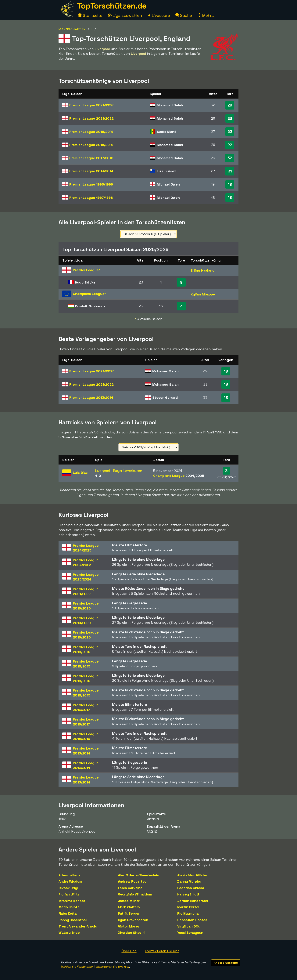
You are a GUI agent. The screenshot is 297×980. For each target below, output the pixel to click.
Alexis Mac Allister (192, 875)
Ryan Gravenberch (133, 920)
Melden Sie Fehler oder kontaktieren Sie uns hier (95, 967)
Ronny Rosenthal (73, 920)
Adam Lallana (70, 875)
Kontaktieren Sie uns (162, 951)
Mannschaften (72, 29)
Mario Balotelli (70, 907)
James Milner (129, 901)
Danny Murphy (189, 881)
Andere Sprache (226, 963)
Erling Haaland (203, 270)
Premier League (92, 105)
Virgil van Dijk (188, 926)
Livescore (159, 15)
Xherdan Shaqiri (131, 933)
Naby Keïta (68, 913)
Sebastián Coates (192, 920)
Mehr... (206, 15)
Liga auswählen (125, 15)
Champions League (179, 476)
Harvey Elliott (188, 894)
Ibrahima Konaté (72, 901)
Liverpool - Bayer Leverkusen (119, 471)
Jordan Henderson (193, 901)
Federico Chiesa (191, 888)
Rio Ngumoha (188, 913)
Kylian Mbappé (203, 294)
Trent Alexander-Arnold (78, 926)
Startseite (90, 15)
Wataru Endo (69, 933)
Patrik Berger (129, 913)
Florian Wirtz (69, 894)
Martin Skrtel (188, 907)
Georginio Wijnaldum (135, 894)
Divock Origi (68, 888)
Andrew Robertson (133, 881)
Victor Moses (129, 926)
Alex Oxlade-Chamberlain (139, 875)
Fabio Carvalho (130, 888)
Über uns (129, 951)
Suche (184, 15)
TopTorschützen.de (112, 6)
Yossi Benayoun (190, 933)
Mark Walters (129, 907)
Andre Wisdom (70, 881)
